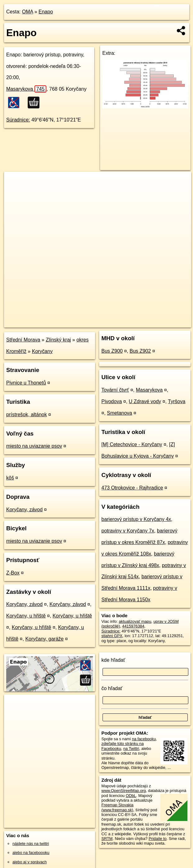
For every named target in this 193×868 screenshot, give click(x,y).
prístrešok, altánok (27, 415)
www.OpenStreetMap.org (124, 791)
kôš (10, 478)
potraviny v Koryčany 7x (128, 531)
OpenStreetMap (84, 322)
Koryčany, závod (24, 510)
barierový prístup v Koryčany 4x (136, 519)
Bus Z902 (140, 351)
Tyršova (177, 401)
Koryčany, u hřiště (26, 616)
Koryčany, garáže (44, 639)
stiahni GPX (112, 636)
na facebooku (144, 739)
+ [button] (15, 182)
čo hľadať (112, 688)
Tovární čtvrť (115, 390)
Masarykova (26, 89)
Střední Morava (23, 340)
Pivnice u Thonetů (26, 383)
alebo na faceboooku (31, 853)
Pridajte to (158, 839)
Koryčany (42, 351)
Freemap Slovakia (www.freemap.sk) (117, 807)
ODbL (131, 796)
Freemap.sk (116, 322)
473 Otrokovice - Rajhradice (132, 488)
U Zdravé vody (145, 401)
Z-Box (13, 573)
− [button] (15, 192)
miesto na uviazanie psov (34, 446)
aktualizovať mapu (135, 621)
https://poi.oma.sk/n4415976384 (163, 322)
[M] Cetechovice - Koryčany (132, 444)
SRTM (107, 839)
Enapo (46, 12)
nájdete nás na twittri (31, 844)
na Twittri (131, 749)
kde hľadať (113, 660)
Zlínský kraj (58, 340)
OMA (28, 12)
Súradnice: (18, 120)
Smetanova (119, 413)
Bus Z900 (112, 351)
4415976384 (133, 626)
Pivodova (112, 401)
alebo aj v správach (30, 862)
